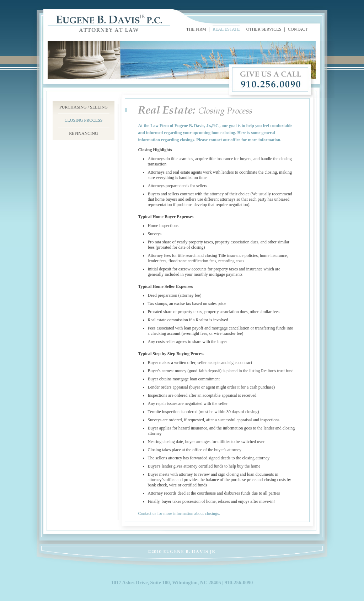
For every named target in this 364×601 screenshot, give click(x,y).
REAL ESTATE (226, 29)
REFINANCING (83, 133)
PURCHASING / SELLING (84, 107)
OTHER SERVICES (264, 29)
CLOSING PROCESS (83, 120)
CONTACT (298, 29)
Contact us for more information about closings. (179, 513)
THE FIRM (196, 29)
